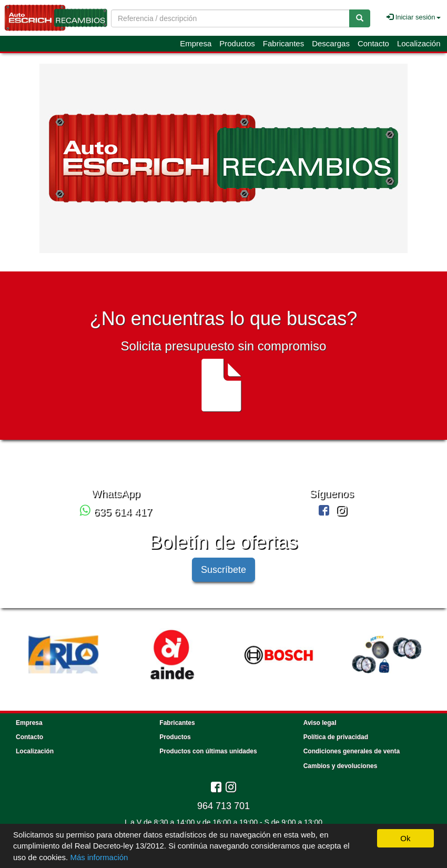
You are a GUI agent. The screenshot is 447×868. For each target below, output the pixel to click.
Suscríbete (223, 570)
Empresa (196, 43)
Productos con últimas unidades (208, 751)
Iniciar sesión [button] (413, 17)
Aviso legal (320, 723)
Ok (405, 838)
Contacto (373, 43)
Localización (419, 43)
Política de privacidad (336, 737)
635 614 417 (116, 512)
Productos (237, 43)
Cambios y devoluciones (341, 766)
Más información (99, 857)
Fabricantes (283, 43)
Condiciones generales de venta (352, 751)
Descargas (331, 43)
